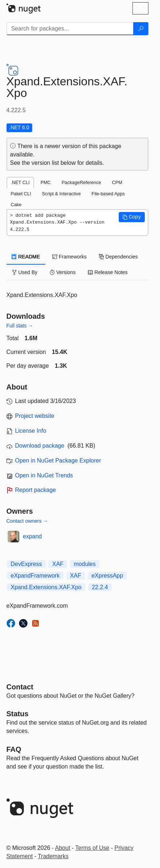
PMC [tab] (46, 182)
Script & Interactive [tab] (61, 194)
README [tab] (26, 257)
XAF (58, 564)
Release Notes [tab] (108, 272)
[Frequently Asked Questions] (14, 749)
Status (18, 714)
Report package (36, 490)
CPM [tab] (117, 182)
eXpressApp (107, 576)
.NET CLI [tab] (20, 182)
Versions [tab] (63, 272)
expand (32, 536)
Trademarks (53, 856)
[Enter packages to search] (70, 29)
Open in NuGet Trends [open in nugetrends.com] (44, 475)
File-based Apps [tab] (108, 194)
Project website (35, 416)
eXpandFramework (35, 576)
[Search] (141, 29)
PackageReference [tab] (81, 182)
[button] (132, 217)
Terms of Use (92, 848)
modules (85, 564)
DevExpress (26, 564)
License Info (31, 431)
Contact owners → (27, 521)
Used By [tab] (25, 272)
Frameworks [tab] (69, 257)
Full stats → (20, 326)
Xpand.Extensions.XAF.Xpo (46, 587)
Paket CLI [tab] (21, 194)
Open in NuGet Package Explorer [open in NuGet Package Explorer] (58, 461)
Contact (20, 687)
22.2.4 (100, 587)
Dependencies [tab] (118, 257)
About (63, 848)
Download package (40, 446)
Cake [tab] (16, 205)
